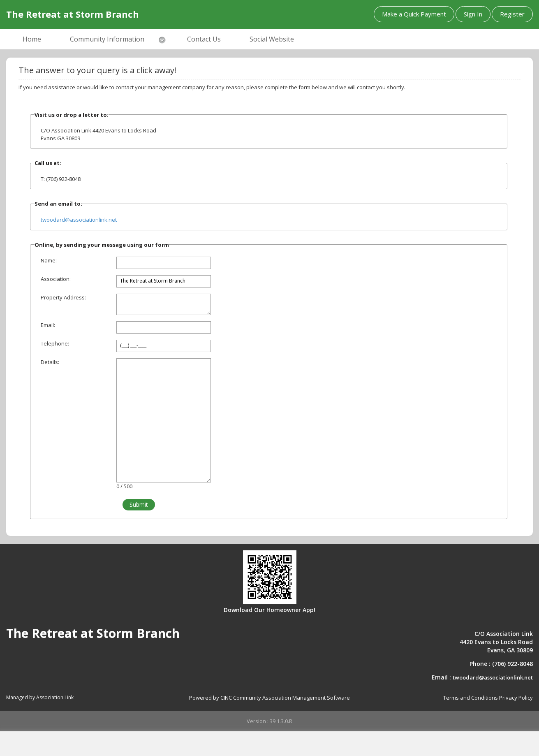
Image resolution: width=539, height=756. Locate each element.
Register (512, 14)
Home (32, 39)
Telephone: (55, 343)
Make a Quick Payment (414, 14)
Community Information (107, 39)
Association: (56, 279)
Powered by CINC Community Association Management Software (269, 698)
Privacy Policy (516, 698)
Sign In (473, 14)
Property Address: (63, 297)
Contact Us (204, 39)
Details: (50, 362)
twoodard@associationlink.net (79, 220)
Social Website (272, 39)
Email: (48, 325)
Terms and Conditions (471, 698)
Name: (49, 260)
